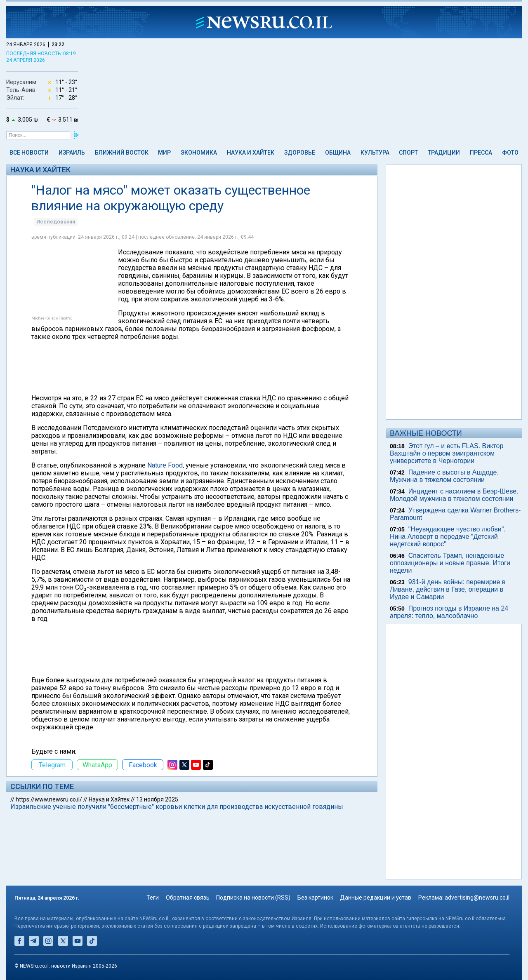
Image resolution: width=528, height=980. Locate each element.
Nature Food (165, 465)
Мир (164, 153)
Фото (510, 153)
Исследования (56, 222)
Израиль (72, 153)
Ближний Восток (122, 153)
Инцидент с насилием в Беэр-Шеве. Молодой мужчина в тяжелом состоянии (454, 495)
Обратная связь (188, 898)
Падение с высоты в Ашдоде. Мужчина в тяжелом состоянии (444, 476)
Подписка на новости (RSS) (253, 898)
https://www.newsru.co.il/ (49, 799)
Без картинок (315, 898)
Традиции (444, 153)
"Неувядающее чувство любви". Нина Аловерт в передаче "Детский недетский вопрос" (448, 537)
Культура (375, 153)
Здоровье (300, 153)
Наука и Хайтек (251, 153)
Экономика (199, 153)
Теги (153, 898)
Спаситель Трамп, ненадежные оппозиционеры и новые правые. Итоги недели (450, 563)
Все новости (29, 153)
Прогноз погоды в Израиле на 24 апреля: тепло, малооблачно (449, 612)
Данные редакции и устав (376, 898)
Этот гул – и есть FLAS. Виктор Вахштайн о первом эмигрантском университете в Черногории (447, 453)
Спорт (408, 153)
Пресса (481, 153)
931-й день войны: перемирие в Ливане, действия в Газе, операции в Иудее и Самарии (448, 589)
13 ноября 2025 (157, 799)
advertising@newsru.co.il (477, 898)
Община (338, 153)
